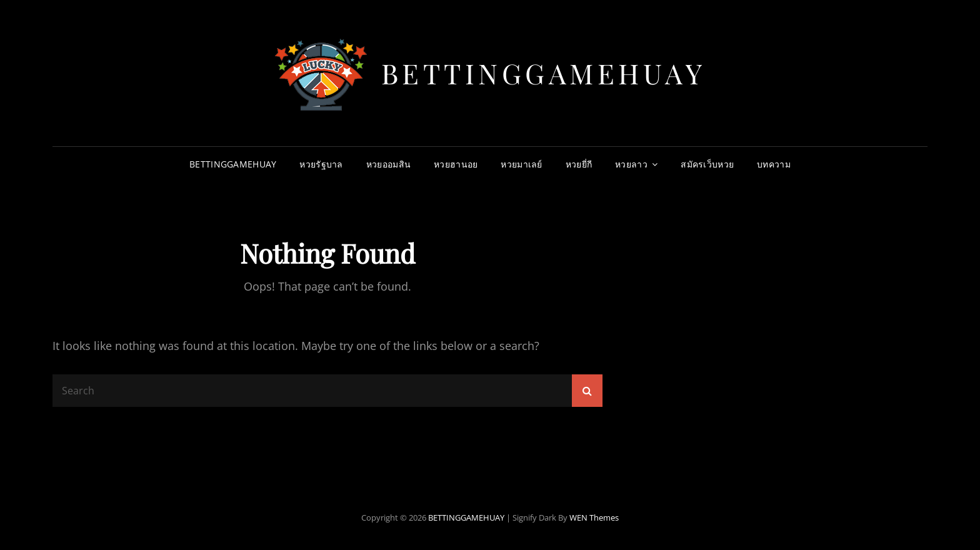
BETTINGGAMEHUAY (544, 73)
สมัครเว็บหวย (707, 164)
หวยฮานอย (456, 164)
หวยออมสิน (388, 164)
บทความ (774, 164)
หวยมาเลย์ (521, 164)
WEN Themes (594, 517)
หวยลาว (631, 164)
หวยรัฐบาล (321, 164)
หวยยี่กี (579, 164)
